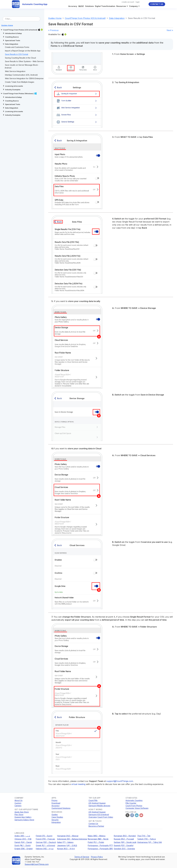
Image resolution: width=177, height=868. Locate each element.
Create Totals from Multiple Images (20, 82)
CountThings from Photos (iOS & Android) (85, 18)
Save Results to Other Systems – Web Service (24, 61)
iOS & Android (103, 815)
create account (128, 2)
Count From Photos (134, 806)
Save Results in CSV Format (17, 54)
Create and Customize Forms (17, 47)
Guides (55, 815)
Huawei (102, 803)
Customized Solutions (61, 808)
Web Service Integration (15, 71)
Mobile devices (104, 806)
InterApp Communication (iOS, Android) (21, 75)
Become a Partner (96, 826)
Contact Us (157, 4)
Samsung (93, 806)
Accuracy (73, 6)
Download (56, 803)
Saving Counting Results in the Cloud (20, 58)
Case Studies (57, 817)
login (138, 2)
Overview (93, 817)
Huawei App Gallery (23, 817)
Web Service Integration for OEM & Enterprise (24, 78)
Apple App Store (22, 812)
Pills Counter (131, 803)
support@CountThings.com (120, 781)
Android (95, 803)
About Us (19, 800)
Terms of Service (82, 857)
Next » (170, 30)
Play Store (19, 815)
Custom (18, 803)
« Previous (53, 30)
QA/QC (81, 6)
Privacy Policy (97, 857)
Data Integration (117, 18)
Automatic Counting (134, 800)
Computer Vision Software (137, 808)
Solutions (90, 6)
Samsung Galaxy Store (24, 820)
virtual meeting (78, 784)
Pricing (54, 800)
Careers (18, 806)
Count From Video (105, 817)
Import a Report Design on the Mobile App (23, 51)
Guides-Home (55, 18)
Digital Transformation (105, 6)
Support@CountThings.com (37, 864)
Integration (56, 822)
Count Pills (93, 800)
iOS (90, 803)
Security (55, 820)
